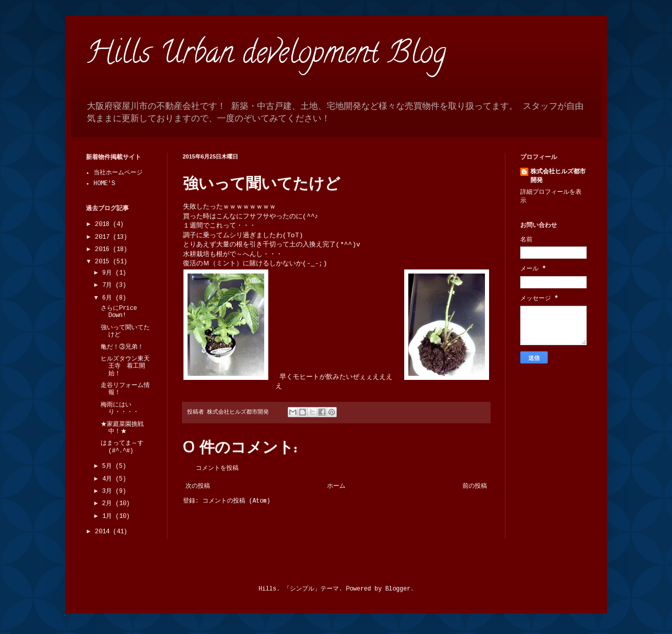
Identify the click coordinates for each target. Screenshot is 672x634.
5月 (109, 466)
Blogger (398, 589)
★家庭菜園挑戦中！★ (122, 428)
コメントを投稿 (217, 468)
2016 (104, 250)
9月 (109, 273)
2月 (109, 504)
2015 (104, 262)
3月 (109, 491)
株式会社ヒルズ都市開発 (558, 176)
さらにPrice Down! (119, 312)
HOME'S (104, 184)
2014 (104, 532)
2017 (104, 237)
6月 (109, 298)
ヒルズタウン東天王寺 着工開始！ (125, 366)
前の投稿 (475, 486)
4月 (109, 479)
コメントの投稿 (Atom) (236, 501)
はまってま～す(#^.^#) (122, 447)
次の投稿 (198, 486)
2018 (104, 224)
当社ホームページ (118, 173)
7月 (109, 285)
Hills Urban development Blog (266, 56)
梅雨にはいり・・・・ (120, 409)
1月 (109, 516)
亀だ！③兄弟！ (122, 347)
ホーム (336, 486)
